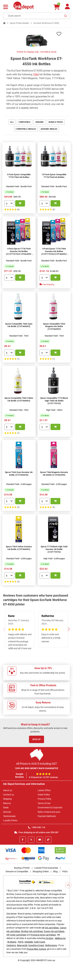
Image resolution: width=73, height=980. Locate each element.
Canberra (11, 945)
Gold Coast (40, 942)
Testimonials (9, 816)
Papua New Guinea (36, 949)
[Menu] (6, 7)
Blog (55, 871)
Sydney (50, 938)
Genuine (40, 122)
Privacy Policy (44, 799)
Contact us (9, 795)
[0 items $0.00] (57, 7)
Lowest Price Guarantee (46, 868)
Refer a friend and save (49, 812)
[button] (69, 629)
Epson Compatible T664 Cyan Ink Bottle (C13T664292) (19, 325)
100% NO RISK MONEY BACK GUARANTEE (36, 768)
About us (8, 790)
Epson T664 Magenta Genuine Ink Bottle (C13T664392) (54, 474)
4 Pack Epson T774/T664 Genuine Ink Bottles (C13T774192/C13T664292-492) (19, 253)
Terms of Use (44, 803)
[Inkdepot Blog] (48, 840)
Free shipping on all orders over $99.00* (36, 832)
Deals (6, 808)
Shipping (7, 799)
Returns (7, 803)
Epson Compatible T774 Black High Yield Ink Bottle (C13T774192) (54, 401)
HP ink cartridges (50, 928)
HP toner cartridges (16, 935)
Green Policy (44, 795)
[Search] (66, 16)
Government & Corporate (50, 808)
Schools (7, 812)
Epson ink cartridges (54, 931)
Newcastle (22, 945)
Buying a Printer (22, 868)
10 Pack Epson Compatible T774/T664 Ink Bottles (54, 176)
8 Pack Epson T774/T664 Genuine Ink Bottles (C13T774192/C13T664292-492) (54, 253)
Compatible (25, 122)
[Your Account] (67, 8)
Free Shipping (47, 285)
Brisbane (12, 942)
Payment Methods (47, 816)
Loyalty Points (10, 820)
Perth (21, 942)
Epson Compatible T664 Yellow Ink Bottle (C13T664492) (19, 399)
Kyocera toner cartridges (43, 935)
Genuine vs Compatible (17, 871)
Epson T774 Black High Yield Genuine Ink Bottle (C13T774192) (54, 549)
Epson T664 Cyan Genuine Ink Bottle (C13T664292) (19, 474)
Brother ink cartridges (32, 931)
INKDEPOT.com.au (46, 960)
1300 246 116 (37, 827)
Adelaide (29, 942)
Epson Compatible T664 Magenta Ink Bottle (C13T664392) (54, 326)
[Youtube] (40, 840)
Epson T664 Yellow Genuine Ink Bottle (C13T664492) (19, 548)
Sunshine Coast (36, 945)
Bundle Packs (56, 122)
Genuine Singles (49, 129)
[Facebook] (23, 840)
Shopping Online (41, 871)
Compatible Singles (26, 129)
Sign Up (36, 739)
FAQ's (65, 871)
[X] (31, 840)
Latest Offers (44, 790)
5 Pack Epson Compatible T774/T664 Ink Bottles (19, 176)
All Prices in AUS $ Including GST (37, 764)
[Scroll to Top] (68, 885)
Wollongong (51, 945)
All (12, 122)
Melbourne (60, 938)
